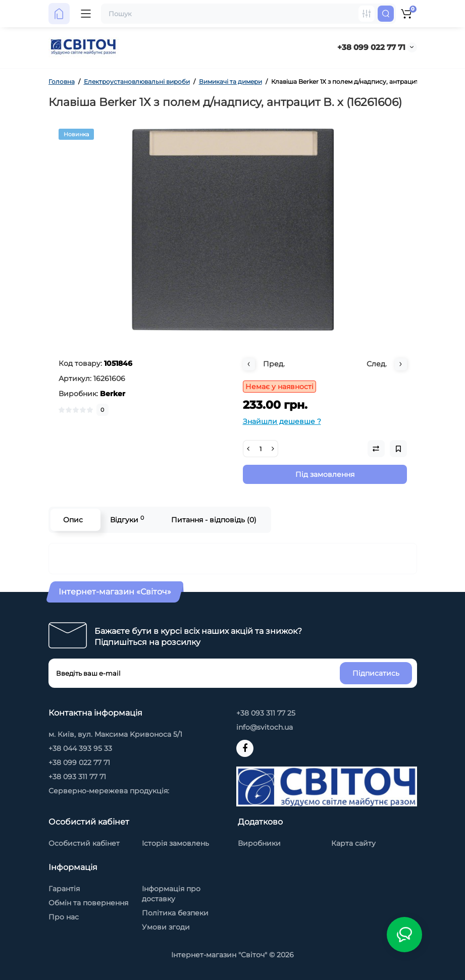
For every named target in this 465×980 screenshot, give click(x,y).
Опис (73, 520)
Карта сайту (353, 843)
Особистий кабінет (84, 843)
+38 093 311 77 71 (77, 777)
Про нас (64, 917)
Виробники (259, 843)
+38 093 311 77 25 (266, 713)
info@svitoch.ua (265, 727)
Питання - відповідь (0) (214, 520)
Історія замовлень (175, 843)
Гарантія (64, 889)
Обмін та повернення (88, 903)
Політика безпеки (175, 913)
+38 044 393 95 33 (80, 748)
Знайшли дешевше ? (282, 421)
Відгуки (127, 520)
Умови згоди (166, 927)
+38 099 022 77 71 (371, 47)
